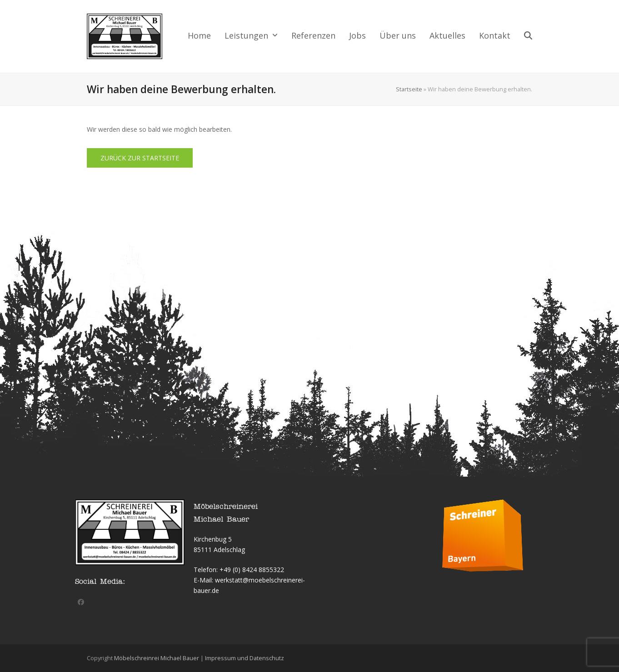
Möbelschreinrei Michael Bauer (157, 658)
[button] (528, 36)
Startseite (409, 89)
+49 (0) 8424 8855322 (252, 570)
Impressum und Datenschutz (245, 658)
